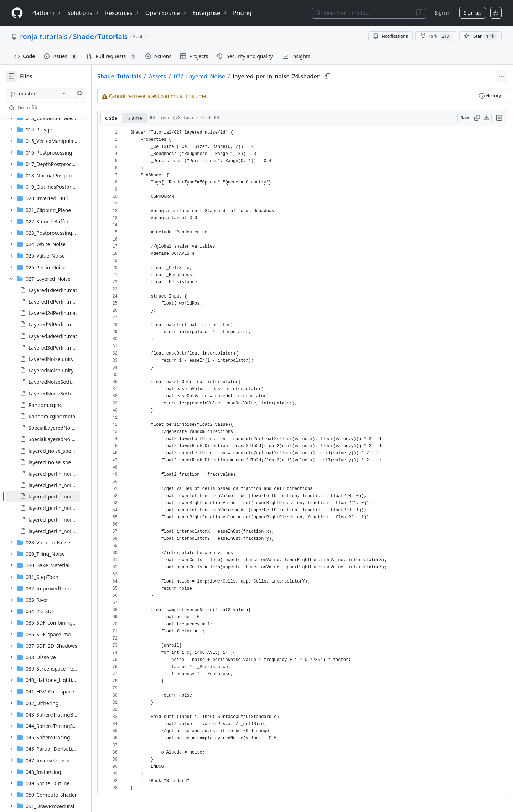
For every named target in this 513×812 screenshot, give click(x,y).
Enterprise (210, 13)
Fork (436, 36)
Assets (180, 76)
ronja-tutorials (44, 37)
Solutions (83, 13)
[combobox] (60, 108)
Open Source (166, 13)
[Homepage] (17, 13)
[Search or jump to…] (369, 13)
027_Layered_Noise (222, 76)
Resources (122, 13)
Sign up (473, 13)
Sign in (442, 13)
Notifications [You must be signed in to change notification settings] (390, 36)
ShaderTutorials (100, 37)
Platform (46, 13)
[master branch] (50, 93)
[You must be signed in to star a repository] (480, 36)
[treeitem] (54, 217)
